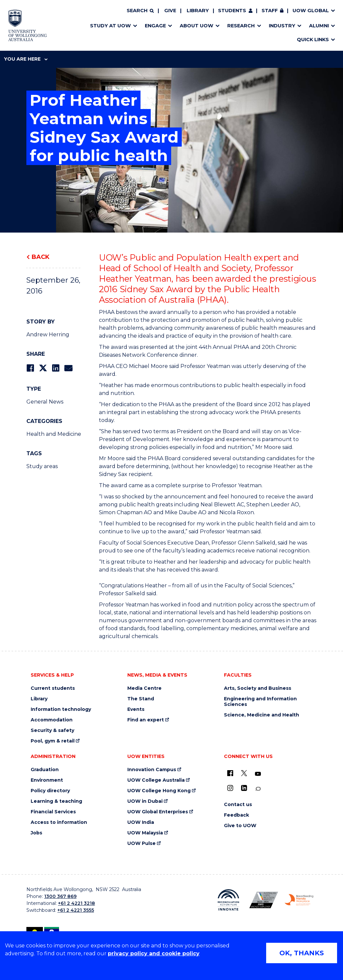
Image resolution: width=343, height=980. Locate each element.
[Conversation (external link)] (258, 789)
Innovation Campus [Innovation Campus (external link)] (152, 770)
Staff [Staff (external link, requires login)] (270, 11)
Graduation (45, 770)
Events (136, 709)
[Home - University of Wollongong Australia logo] (28, 25)
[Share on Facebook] (30, 368)
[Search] (140, 11)
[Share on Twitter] (43, 368)
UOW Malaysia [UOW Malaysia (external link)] (145, 833)
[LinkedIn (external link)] (244, 788)
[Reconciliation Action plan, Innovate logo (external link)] (228, 900)
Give (170, 11)
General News (45, 402)
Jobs (36, 833)
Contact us (238, 805)
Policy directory (50, 791)
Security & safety (52, 730)
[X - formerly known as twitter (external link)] (244, 773)
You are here (26, 59)
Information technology (61, 709)
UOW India (141, 822)
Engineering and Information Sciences (260, 702)
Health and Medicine (54, 434)
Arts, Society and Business (258, 688)
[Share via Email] (68, 368)
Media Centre (144, 688)
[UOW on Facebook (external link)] (230, 773)
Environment (47, 780)
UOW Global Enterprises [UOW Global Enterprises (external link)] (158, 812)
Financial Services (53, 812)
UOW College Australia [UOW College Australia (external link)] (156, 780)
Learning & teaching (56, 801)
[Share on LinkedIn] (56, 368)
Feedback (236, 815)
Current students (53, 688)
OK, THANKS (302, 953)
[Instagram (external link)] (230, 788)
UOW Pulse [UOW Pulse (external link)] (141, 843)
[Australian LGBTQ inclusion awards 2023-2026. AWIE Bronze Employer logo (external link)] (264, 900)
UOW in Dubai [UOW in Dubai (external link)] (145, 801)
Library (198, 11)
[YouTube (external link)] (258, 774)
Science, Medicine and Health (262, 715)
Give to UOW (240, 826)
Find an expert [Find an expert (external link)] (146, 720)
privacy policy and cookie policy (154, 953)
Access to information (59, 822)
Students (232, 11)
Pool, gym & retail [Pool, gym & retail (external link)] (53, 741)
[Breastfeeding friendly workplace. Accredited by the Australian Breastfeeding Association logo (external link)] (299, 900)
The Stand (141, 699)
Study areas (42, 466)
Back (41, 257)
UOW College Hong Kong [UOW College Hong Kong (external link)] (159, 791)
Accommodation (52, 720)
